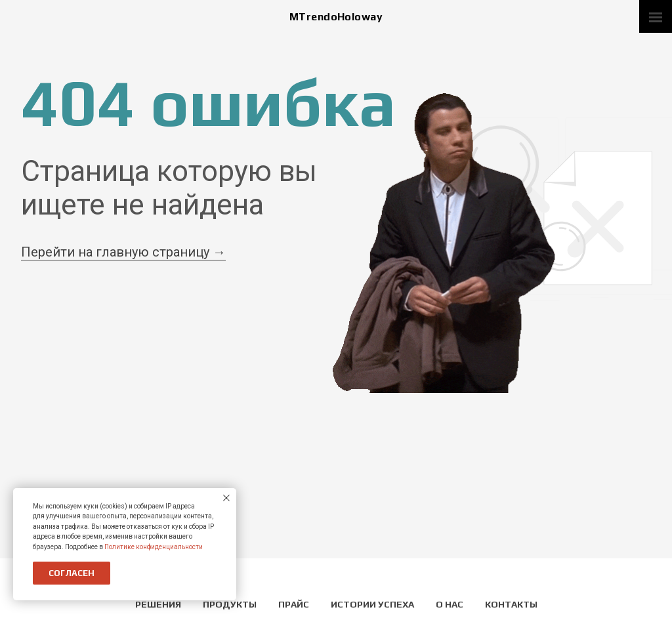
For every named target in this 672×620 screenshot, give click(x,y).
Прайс (295, 604)
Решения (159, 604)
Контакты (511, 604)
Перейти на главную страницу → (123, 252)
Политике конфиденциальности (154, 547)
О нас (451, 604)
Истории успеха (373, 604)
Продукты (231, 604)
